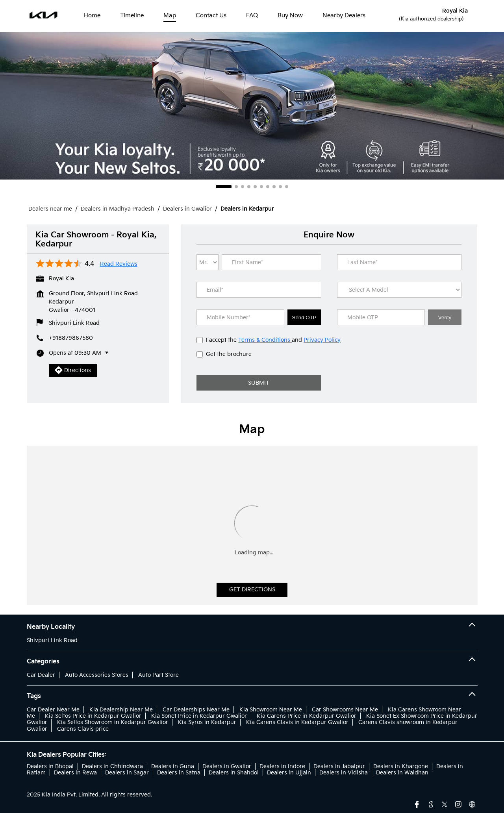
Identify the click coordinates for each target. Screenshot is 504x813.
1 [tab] (224, 187)
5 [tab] (255, 187)
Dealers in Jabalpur (339, 766)
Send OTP (304, 318)
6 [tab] (261, 187)
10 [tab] (287, 187)
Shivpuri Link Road (52, 640)
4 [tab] (249, 187)
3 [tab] (243, 187)
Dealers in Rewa (75, 773)
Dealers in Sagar (127, 773)
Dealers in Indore (282, 766)
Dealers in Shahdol (234, 773)
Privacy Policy (322, 340)
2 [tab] (236, 187)
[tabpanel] (252, 106)
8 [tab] (274, 187)
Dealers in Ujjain (289, 773)
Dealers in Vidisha (344, 773)
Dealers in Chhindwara (112, 766)
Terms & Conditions (265, 340)
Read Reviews (119, 264)
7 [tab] (268, 187)
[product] (399, 290)
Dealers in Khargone (401, 766)
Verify (445, 318)
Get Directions (252, 590)
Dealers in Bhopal (50, 766)
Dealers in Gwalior (227, 766)
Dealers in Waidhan (402, 773)
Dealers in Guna (173, 766)
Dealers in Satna (179, 773)
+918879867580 (71, 338)
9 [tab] (280, 187)
